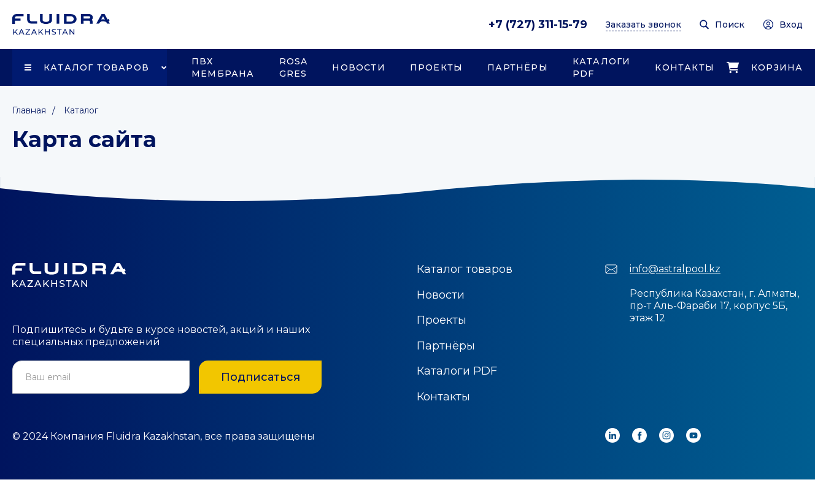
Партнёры (518, 67)
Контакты (685, 67)
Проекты (436, 67)
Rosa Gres (294, 67)
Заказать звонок (643, 25)
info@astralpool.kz (675, 269)
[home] (61, 25)
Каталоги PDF (602, 67)
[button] (90, 67)
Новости (358, 67)
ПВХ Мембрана (223, 67)
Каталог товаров (96, 67)
